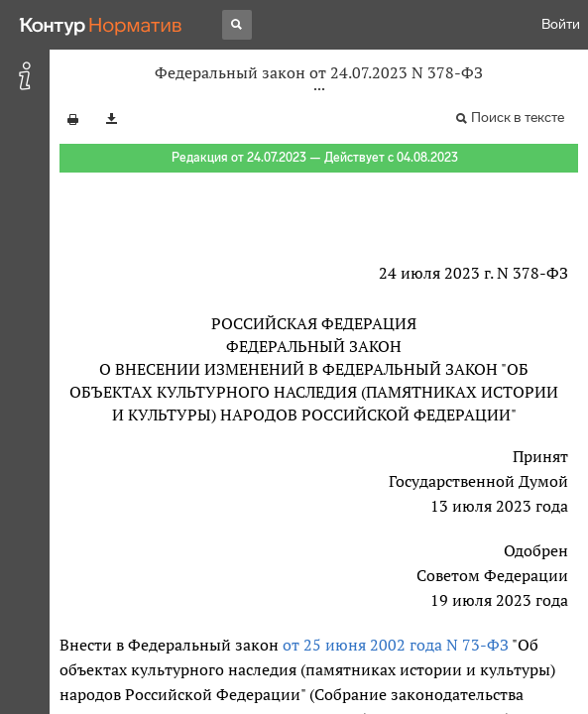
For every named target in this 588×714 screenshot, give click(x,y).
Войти (561, 24)
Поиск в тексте (518, 118)
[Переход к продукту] (101, 25)
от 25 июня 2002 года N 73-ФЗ (396, 645)
